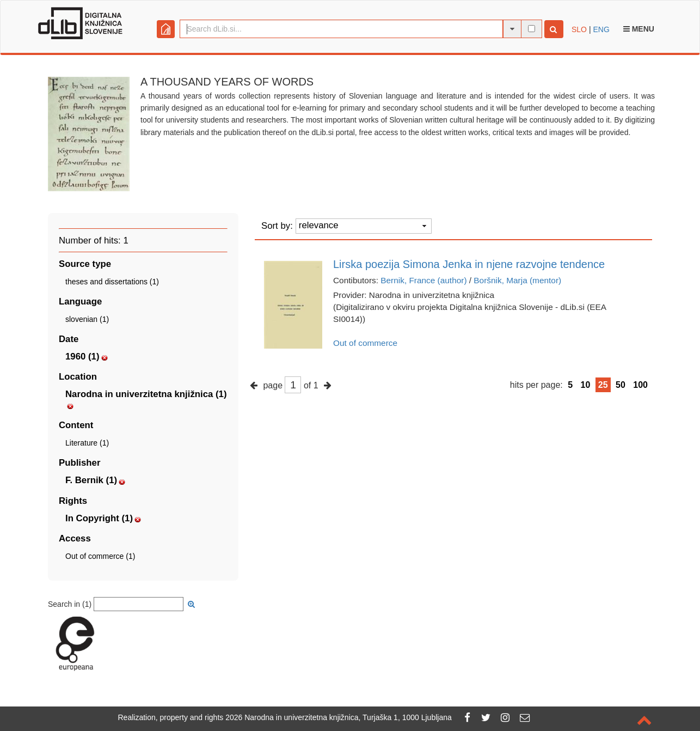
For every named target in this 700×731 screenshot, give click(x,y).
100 (640, 385)
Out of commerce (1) (100, 556)
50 (621, 385)
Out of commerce (365, 343)
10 (586, 385)
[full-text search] (532, 29)
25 (603, 385)
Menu (639, 29)
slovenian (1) (87, 319)
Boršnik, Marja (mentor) (517, 280)
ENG (601, 29)
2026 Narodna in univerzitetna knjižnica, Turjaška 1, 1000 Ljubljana (339, 717)
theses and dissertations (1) (112, 282)
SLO (579, 29)
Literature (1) (87, 443)
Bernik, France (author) (423, 280)
